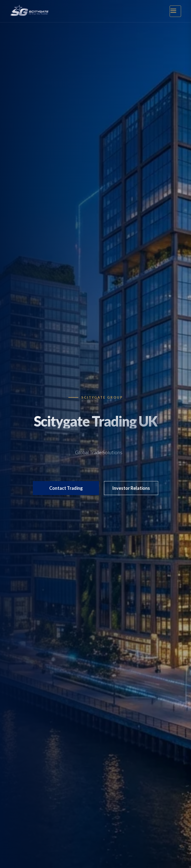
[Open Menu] (175, 11)
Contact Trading (66, 488)
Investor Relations (131, 488)
